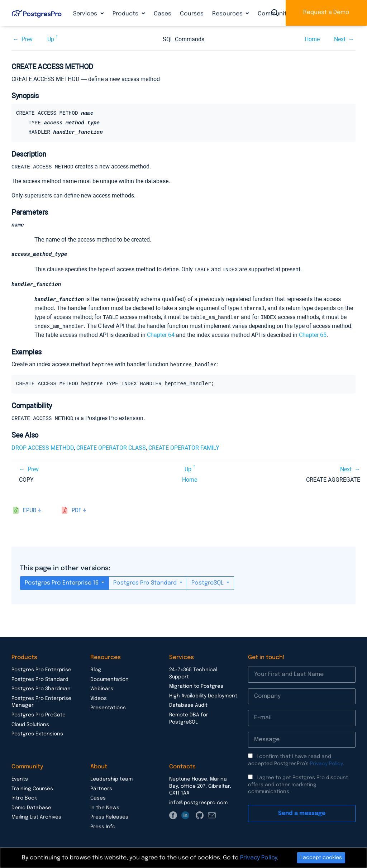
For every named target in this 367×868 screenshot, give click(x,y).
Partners (101, 787)
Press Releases (109, 815)
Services (86, 14)
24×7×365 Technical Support (193, 672)
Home (312, 39)
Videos (99, 697)
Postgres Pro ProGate (39, 713)
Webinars (102, 687)
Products (126, 14)
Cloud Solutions (30, 723)
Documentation (109, 678)
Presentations (108, 706)
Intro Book (24, 796)
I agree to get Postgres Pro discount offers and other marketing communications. (298, 783)
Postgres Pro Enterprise (41, 668)
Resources (228, 14)
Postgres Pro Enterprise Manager (41, 700)
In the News (105, 806)
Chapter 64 (161, 334)
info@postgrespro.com (198, 801)
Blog (96, 668)
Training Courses (32, 787)
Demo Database (31, 806)
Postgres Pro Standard (146, 581)
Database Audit (188, 704)
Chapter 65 (313, 334)
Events (20, 777)
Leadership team (111, 777)
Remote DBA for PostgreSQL (189, 717)
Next (340, 39)
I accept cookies (321, 858)
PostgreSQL (208, 581)
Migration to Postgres (196, 685)
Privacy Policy (326, 762)
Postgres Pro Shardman (41, 687)
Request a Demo (326, 12)
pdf (77, 509)
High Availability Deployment (203, 694)
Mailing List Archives (36, 815)
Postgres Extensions (37, 732)
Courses (192, 14)
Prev (27, 39)
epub (30, 509)
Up (51, 39)
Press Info (103, 825)
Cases (163, 14)
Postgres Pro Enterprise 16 (62, 581)
